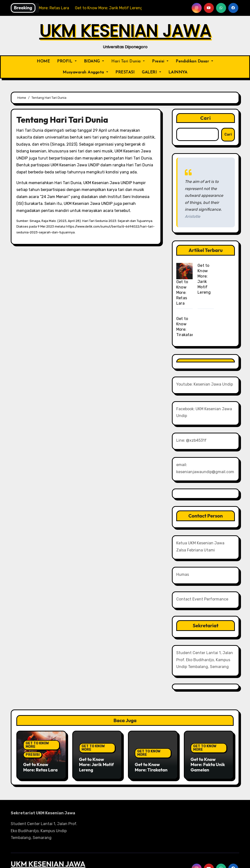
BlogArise (141, 861)
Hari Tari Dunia (128, 61)
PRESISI (33, 723)
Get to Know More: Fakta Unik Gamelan (208, 733)
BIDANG (94, 61)
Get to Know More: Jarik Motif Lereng (97, 733)
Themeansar (168, 861)
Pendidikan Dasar (194, 61)
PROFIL (67, 61)
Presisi (160, 61)
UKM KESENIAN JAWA (125, 31)
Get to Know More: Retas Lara (182, 293)
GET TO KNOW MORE (37, 714)
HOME (43, 61)
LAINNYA (178, 72)
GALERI (151, 72)
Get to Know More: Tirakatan (151, 736)
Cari (206, 118)
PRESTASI (125, 72)
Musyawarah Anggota (86, 72)
